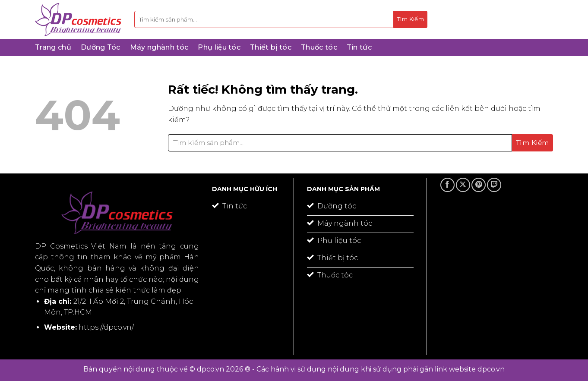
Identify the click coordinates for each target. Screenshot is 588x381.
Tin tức (359, 47)
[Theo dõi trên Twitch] (494, 185)
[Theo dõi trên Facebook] (447, 185)
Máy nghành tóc (159, 47)
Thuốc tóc (319, 47)
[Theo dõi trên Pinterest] (479, 185)
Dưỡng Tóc (101, 47)
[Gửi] (411, 19)
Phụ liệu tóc (219, 47)
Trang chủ (53, 47)
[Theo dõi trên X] (463, 185)
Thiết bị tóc (271, 47)
